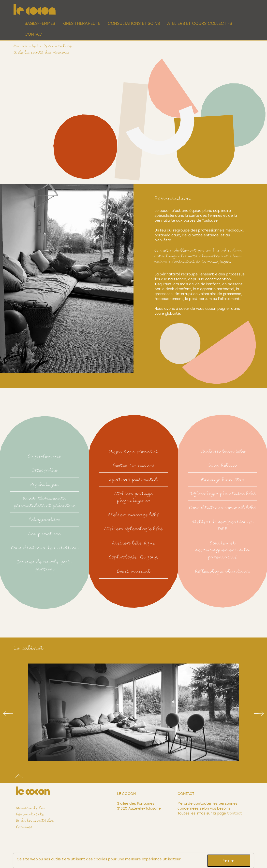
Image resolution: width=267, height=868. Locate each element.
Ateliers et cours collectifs (200, 23)
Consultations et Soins (134, 23)
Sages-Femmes (40, 23)
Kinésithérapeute (81, 23)
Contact (34, 34)
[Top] (19, 777)
